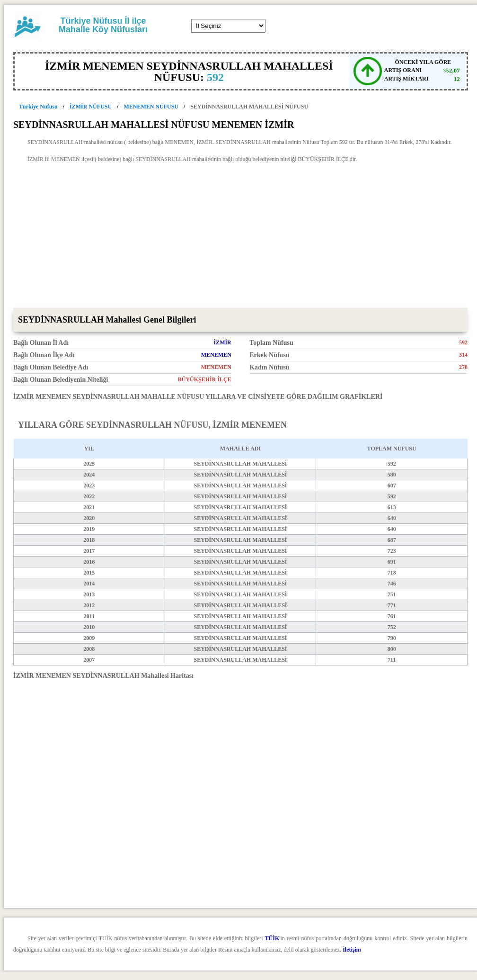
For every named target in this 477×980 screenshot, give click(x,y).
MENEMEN (216, 355)
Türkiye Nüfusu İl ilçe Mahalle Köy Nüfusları (103, 25)
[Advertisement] (240, 237)
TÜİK (272, 938)
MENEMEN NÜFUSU (151, 107)
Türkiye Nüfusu (38, 107)
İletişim (352, 950)
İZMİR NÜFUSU (91, 107)
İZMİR (222, 342)
